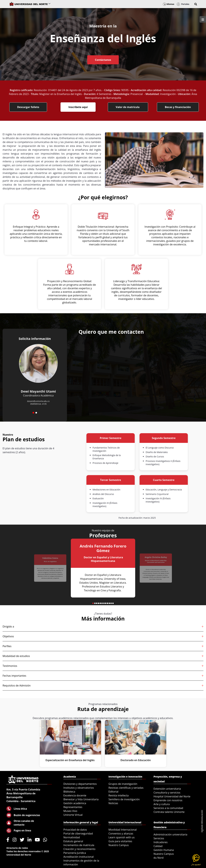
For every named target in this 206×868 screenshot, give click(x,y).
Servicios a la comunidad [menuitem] (168, 808)
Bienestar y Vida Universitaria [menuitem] (81, 799)
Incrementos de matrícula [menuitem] (79, 845)
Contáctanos (103, 60)
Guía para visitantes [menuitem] (120, 841)
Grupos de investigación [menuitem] (123, 784)
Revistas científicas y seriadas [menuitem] (126, 788)
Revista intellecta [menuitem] (119, 795)
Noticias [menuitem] (113, 803)
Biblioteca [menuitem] (69, 792)
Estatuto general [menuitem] (73, 841)
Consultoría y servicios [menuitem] (167, 793)
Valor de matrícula (128, 107)
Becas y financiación (178, 107)
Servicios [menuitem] (159, 838)
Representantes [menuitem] (73, 807)
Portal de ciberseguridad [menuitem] (78, 833)
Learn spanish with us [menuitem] (122, 837)
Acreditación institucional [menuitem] (79, 857)
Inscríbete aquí (78, 107)
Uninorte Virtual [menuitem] (73, 815)
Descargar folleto (28, 107)
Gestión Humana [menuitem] (164, 850)
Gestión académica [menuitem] (75, 803)
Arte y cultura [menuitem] (162, 804)
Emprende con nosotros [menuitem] (168, 800)
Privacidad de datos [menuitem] (75, 830)
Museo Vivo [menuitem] (70, 811)
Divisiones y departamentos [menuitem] (80, 784)
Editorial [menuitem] (113, 792)
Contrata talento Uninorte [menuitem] (169, 812)
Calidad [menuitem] (158, 846)
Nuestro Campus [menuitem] (119, 845)
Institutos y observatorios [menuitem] (79, 788)
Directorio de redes (17, 848)
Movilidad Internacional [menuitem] (123, 830)
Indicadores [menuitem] (161, 842)
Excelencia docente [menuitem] (75, 795)
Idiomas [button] (169, 4)
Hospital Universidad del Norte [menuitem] (172, 796)
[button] (196, 4)
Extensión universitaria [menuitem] (167, 789)
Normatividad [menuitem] (72, 837)
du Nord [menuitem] (159, 858)
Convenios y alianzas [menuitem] (121, 833)
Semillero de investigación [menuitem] (124, 799)
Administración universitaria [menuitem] (170, 834)
